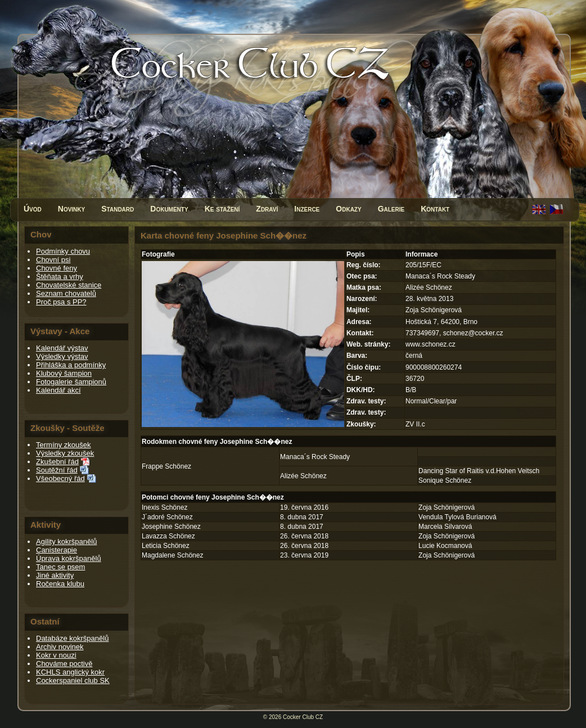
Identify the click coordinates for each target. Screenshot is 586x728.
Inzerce (307, 209)
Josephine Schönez (171, 527)
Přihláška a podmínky (71, 365)
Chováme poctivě (64, 664)
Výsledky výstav (62, 356)
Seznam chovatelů (66, 293)
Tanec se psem (60, 567)
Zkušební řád (57, 462)
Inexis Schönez (164, 507)
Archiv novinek (60, 647)
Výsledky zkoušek (65, 453)
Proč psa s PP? (61, 302)
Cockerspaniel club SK (73, 680)
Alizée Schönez (303, 476)
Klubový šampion (64, 373)
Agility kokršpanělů (66, 541)
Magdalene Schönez (172, 555)
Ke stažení (222, 209)
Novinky (71, 209)
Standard (118, 209)
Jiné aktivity (55, 575)
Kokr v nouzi (56, 655)
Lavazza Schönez (168, 536)
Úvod (33, 209)
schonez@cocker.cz (473, 333)
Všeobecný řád (60, 478)
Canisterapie (57, 550)
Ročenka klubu (60, 584)
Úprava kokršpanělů (69, 558)
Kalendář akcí (58, 390)
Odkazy (348, 209)
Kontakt (435, 209)
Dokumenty (169, 209)
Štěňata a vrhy (60, 277)
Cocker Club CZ (303, 717)
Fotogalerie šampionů (71, 382)
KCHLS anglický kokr (70, 672)
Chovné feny (57, 268)
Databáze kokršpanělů (72, 638)
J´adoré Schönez (167, 517)
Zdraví (267, 209)
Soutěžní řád (57, 470)
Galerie (391, 209)
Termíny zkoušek (64, 445)
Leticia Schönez (166, 546)
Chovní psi (53, 260)
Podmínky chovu (63, 251)
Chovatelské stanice (69, 285)
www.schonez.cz (431, 344)
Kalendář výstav (62, 348)
